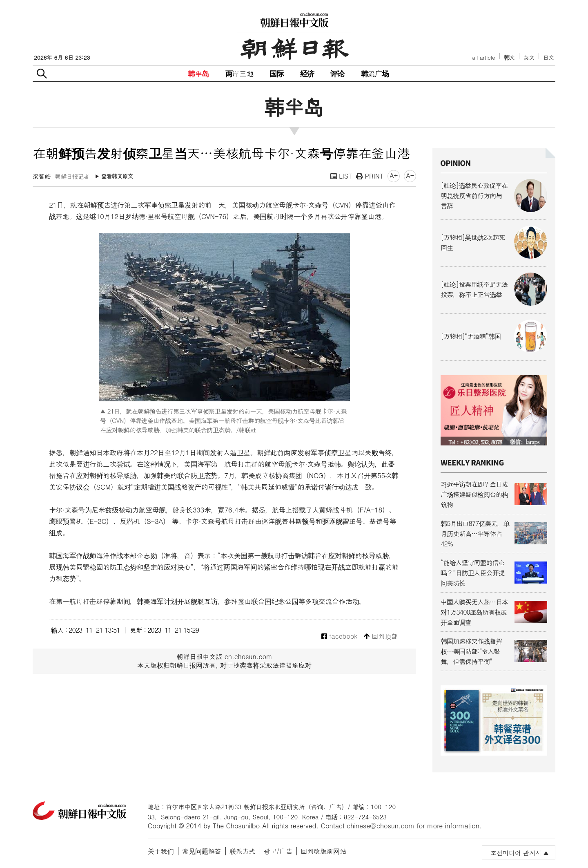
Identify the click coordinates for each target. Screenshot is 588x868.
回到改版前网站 (323, 851)
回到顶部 (381, 636)
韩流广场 (375, 73)
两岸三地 (239, 73)
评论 (337, 73)
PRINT (370, 176)
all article (483, 57)
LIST (341, 176)
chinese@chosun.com (381, 826)
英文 (529, 57)
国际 (276, 73)
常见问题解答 (202, 851)
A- (410, 176)
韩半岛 (198, 73)
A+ (394, 176)
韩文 (510, 57)
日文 (549, 57)
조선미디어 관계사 (516, 853)
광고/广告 (278, 851)
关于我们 (161, 851)
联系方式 (243, 851)
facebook (340, 636)
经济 (307, 73)
